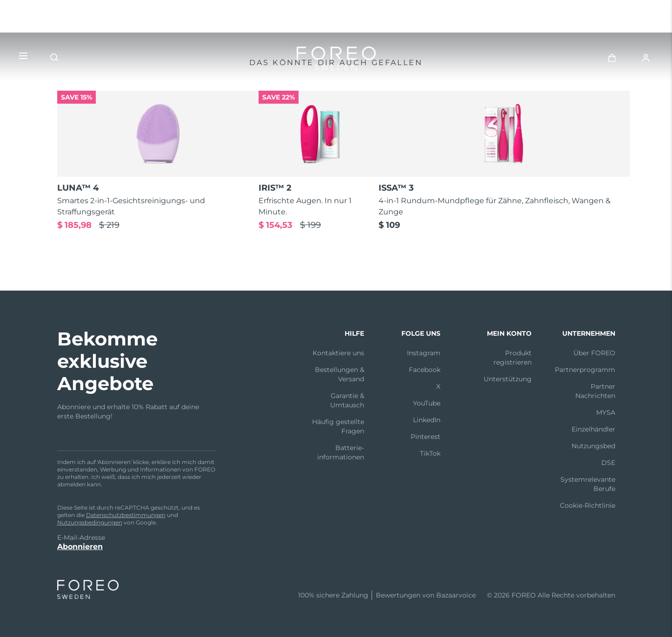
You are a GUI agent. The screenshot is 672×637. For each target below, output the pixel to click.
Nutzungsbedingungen (90, 522)
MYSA (606, 412)
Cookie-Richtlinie (588, 505)
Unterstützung (508, 379)
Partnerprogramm (585, 370)
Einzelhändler (593, 429)
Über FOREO (594, 353)
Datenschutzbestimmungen (126, 515)
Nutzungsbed (593, 446)
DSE (608, 463)
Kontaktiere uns (338, 353)
